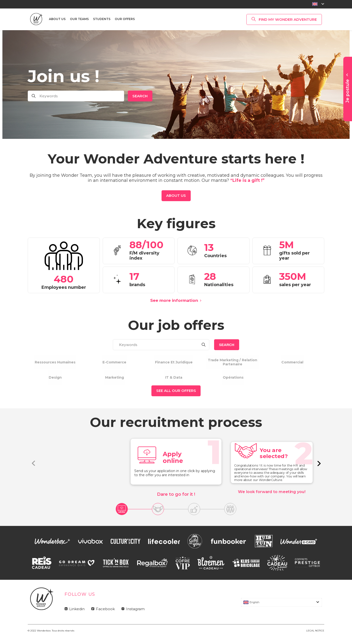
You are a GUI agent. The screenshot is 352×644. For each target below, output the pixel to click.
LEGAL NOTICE (315, 639)
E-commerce (114, 362)
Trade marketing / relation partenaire (233, 362)
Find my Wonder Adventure (288, 19)
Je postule (348, 91)
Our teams (79, 19)
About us (57, 19)
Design (55, 381)
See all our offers (176, 399)
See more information (174, 300)
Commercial (292, 362)
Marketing (114, 381)
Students (102, 19)
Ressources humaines (55, 362)
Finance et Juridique (174, 362)
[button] (319, 472)
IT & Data (174, 381)
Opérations (233, 381)
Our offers (125, 19)
